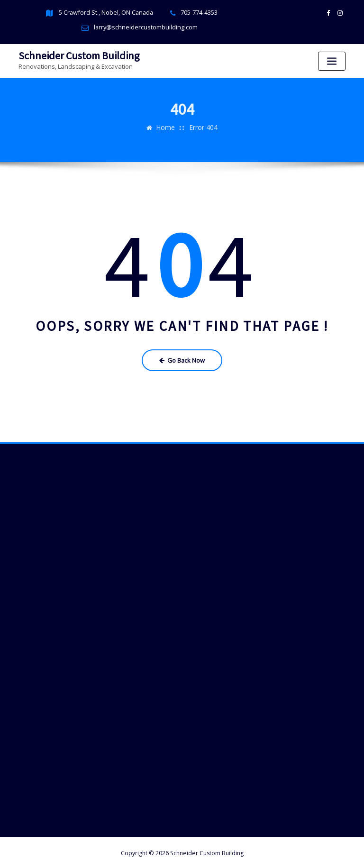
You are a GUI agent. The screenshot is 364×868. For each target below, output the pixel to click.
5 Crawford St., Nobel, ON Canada (106, 13)
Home (167, 120)
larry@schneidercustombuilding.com (146, 27)
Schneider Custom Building (76, 55)
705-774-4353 (198, 13)
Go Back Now (182, 358)
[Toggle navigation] (332, 61)
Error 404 (202, 120)
